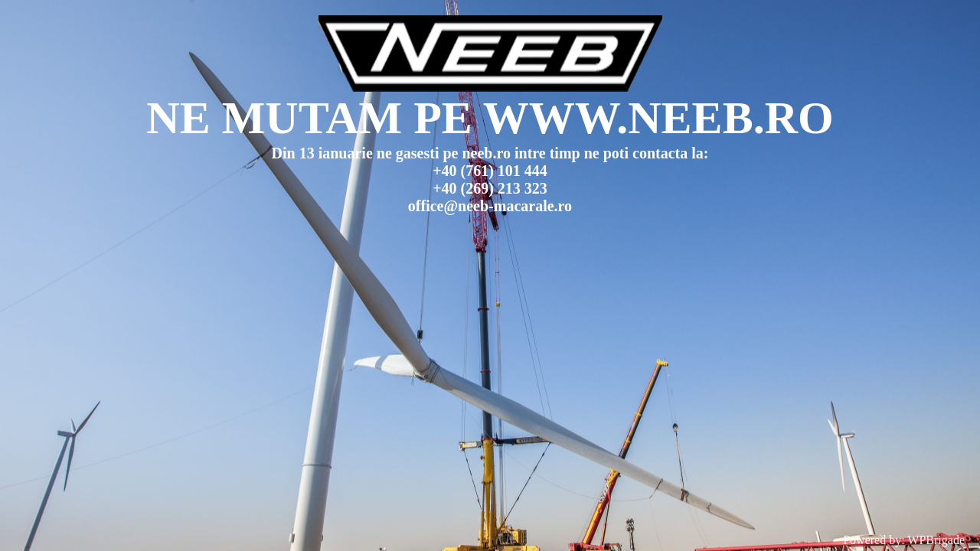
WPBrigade (936, 540)
